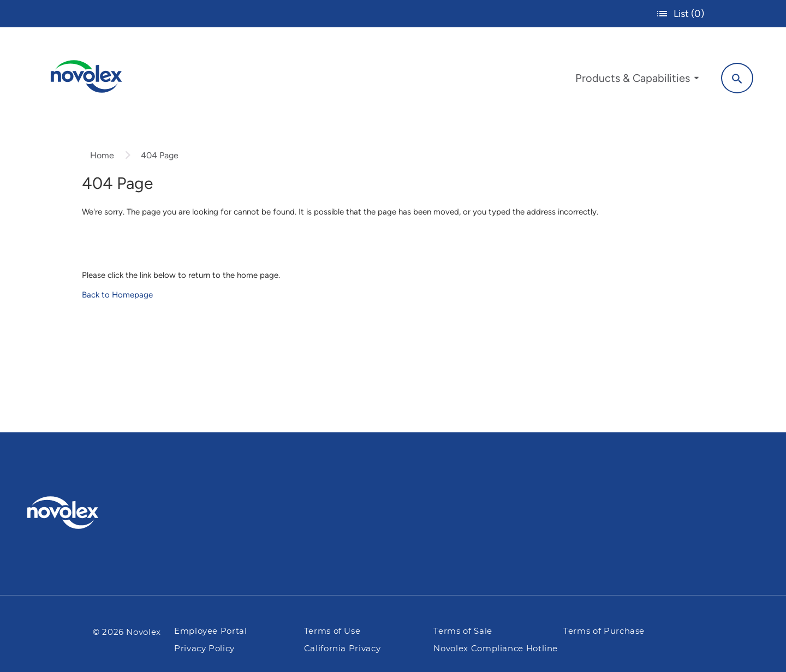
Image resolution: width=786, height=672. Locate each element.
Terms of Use (332, 631)
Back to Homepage (117, 295)
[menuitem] (637, 81)
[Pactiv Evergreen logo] (85, 513)
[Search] (737, 78)
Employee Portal (211, 631)
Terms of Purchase (604, 631)
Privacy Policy (204, 649)
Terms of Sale (463, 631)
